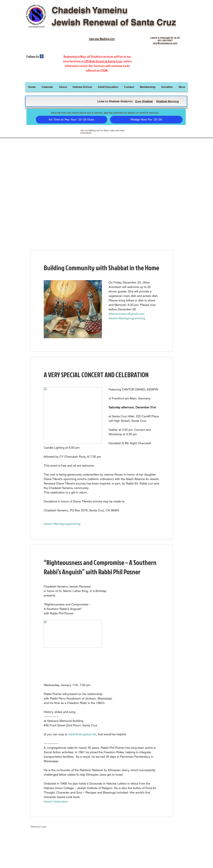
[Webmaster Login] (38, 827)
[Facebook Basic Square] (42, 56)
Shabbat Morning (167, 101)
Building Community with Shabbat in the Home (101, 268)
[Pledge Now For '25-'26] (146, 120)
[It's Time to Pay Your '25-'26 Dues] (71, 120)
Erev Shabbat (144, 101)
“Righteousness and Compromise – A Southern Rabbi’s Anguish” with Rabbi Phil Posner (100, 567)
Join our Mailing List (102, 39)
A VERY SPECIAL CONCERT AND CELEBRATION (96, 375)
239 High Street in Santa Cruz (103, 61)
